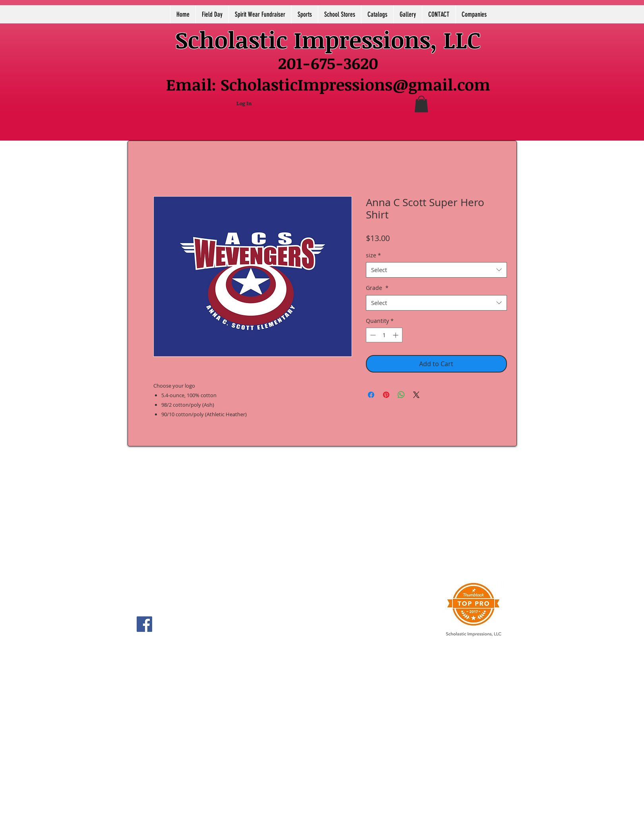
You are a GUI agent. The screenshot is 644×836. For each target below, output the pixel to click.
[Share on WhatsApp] (401, 395)
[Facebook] (144, 624)
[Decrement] (372, 335)
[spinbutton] (384, 335)
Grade (377, 288)
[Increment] (396, 335)
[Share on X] (416, 395)
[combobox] (436, 270)
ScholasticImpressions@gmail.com (355, 84)
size (373, 255)
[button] (421, 104)
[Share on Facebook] (371, 395)
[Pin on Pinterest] (386, 395)
